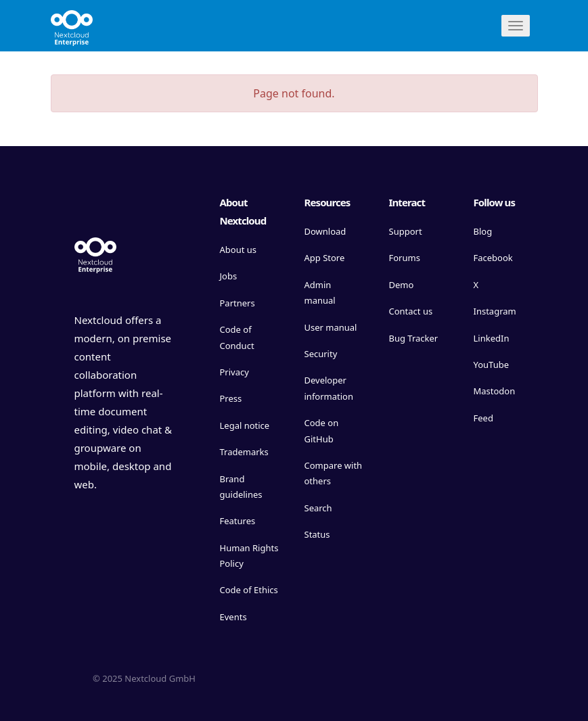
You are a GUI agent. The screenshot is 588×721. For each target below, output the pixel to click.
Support (406, 231)
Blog (483, 231)
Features (238, 521)
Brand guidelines (241, 487)
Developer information (329, 388)
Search (318, 508)
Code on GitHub (322, 431)
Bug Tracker (414, 338)
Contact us (411, 311)
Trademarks (244, 452)
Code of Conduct (237, 337)
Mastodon (495, 391)
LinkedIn (492, 338)
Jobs (229, 276)
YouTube (492, 365)
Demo (402, 285)
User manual (331, 327)
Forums (405, 258)
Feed (483, 418)
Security (321, 354)
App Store (325, 258)
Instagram (495, 311)
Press (231, 398)
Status (317, 534)
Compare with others (334, 473)
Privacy (234, 372)
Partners (238, 303)
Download (325, 231)
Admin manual (320, 293)
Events (233, 617)
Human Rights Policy (249, 556)
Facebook (493, 258)
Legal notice (245, 425)
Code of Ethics (249, 590)
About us (239, 250)
